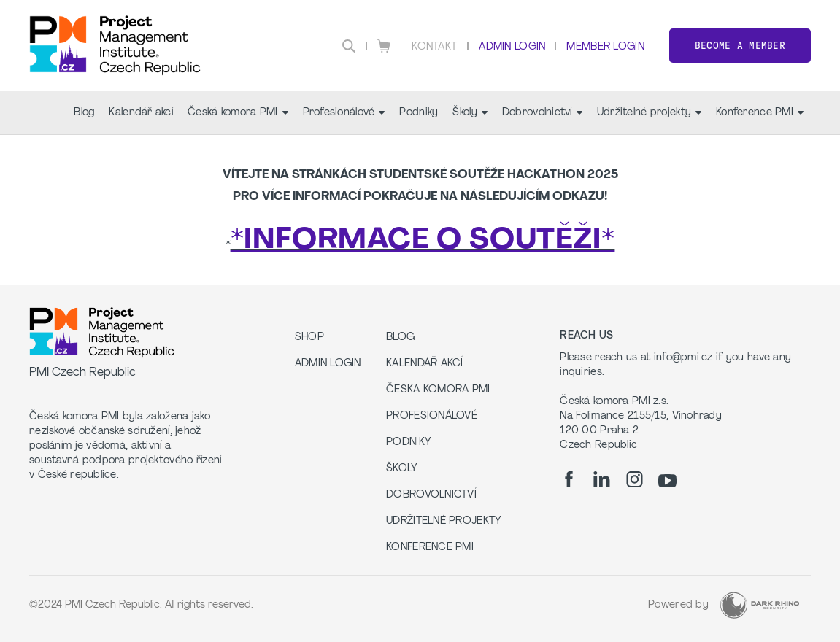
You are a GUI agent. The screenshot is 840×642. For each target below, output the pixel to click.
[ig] (635, 479)
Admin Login (512, 47)
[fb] (569, 479)
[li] (602, 479)
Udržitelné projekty (649, 113)
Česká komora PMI (238, 113)
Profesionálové (344, 113)
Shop (309, 337)
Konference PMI (760, 113)
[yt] (667, 481)
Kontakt (434, 47)
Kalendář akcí (141, 113)
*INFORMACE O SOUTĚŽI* (423, 241)
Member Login (605, 47)
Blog (84, 113)
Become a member (740, 46)
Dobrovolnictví (542, 113)
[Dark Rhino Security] (760, 605)
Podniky (419, 113)
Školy (470, 113)
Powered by (678, 605)
